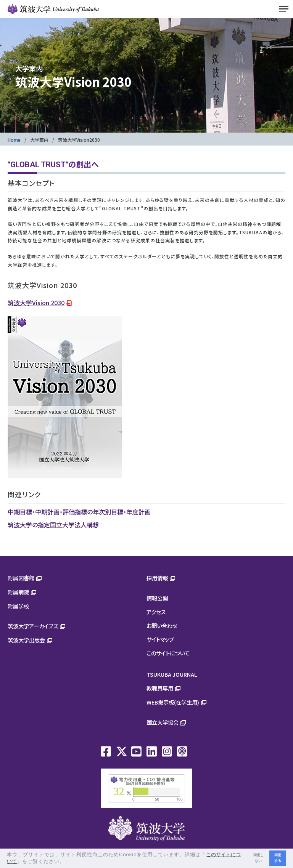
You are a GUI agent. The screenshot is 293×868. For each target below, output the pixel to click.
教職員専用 (160, 688)
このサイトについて (168, 653)
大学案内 (39, 140)
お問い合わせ (162, 625)
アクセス (156, 612)
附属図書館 (21, 578)
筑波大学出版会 (26, 640)
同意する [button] (278, 858)
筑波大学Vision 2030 (36, 303)
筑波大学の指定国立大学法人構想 (53, 525)
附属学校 (18, 606)
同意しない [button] (258, 858)
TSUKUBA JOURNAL (172, 674)
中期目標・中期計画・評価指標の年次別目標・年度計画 (79, 512)
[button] (68, 862)
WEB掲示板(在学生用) (173, 702)
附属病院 (18, 592)
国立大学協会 (163, 722)
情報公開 (157, 598)
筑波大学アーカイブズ (33, 626)
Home (14, 140)
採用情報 (157, 578)
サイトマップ (160, 639)
